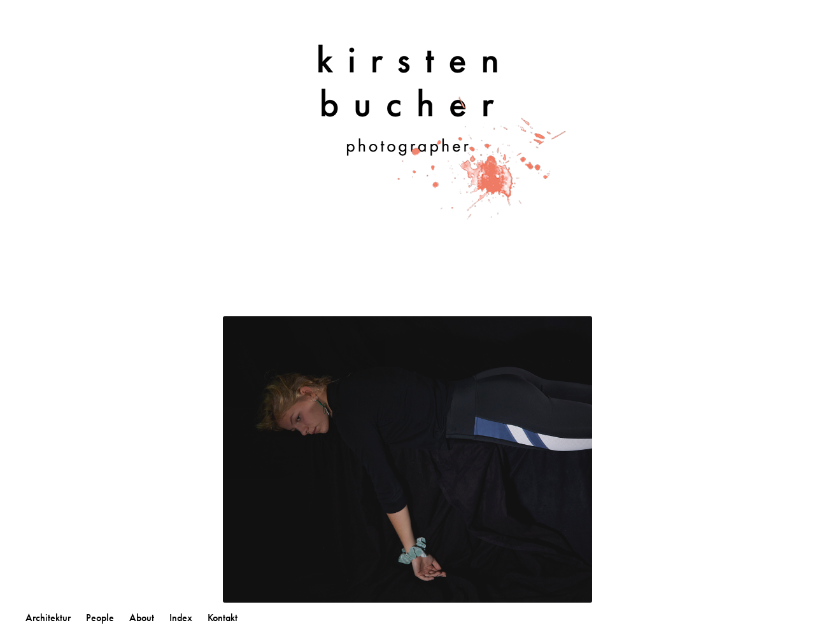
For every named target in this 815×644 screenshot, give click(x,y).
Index (181, 618)
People (100, 618)
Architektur (48, 618)
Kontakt (223, 618)
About (142, 618)
